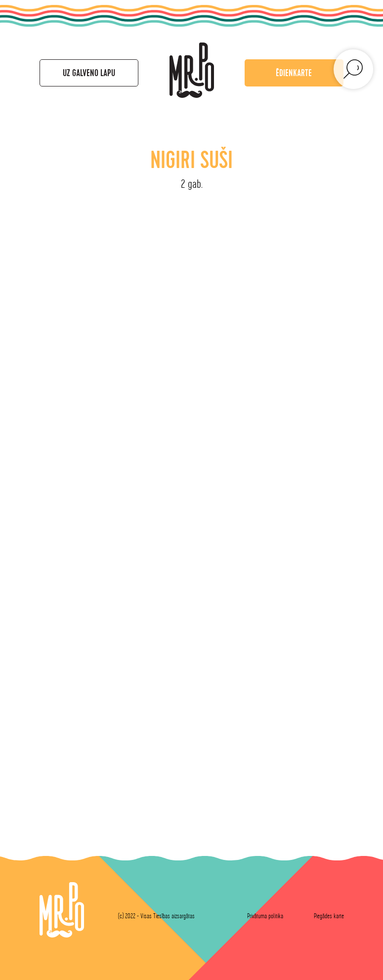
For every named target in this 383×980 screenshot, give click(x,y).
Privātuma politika (265, 916)
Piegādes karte (329, 916)
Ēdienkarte (294, 73)
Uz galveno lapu (89, 73)
